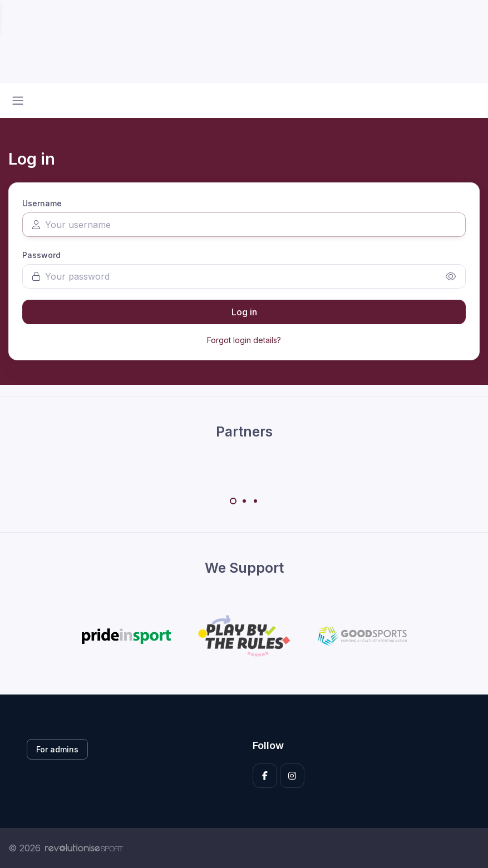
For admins (57, 749)
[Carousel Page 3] (255, 501)
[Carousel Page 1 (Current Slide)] (233, 501)
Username (42, 203)
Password (41, 255)
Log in (244, 312)
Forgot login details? (244, 340)
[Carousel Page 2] (244, 501)
